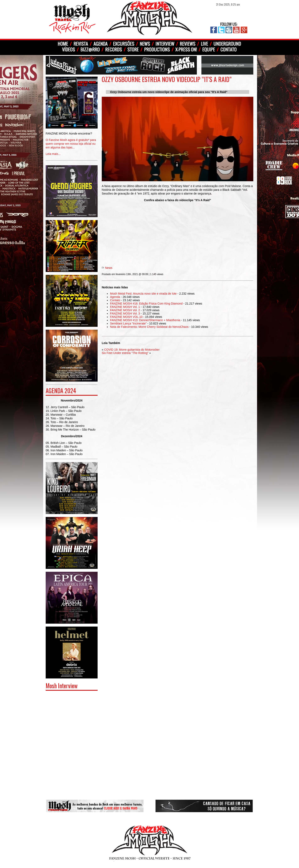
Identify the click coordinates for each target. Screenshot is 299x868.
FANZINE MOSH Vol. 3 (125, 313)
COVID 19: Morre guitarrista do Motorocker (132, 350)
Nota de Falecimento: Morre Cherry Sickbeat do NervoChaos (149, 327)
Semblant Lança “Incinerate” (128, 323)
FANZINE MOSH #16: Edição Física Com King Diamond (146, 304)
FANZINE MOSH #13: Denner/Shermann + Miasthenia (145, 320)
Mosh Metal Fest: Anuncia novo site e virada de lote (143, 294)
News (109, 268)
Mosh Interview (62, 686)
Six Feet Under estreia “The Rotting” (125, 353)
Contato (115, 300)
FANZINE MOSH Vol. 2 (125, 310)
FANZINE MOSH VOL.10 (126, 317)
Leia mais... (72, 141)
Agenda (115, 297)
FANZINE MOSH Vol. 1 (125, 307)
